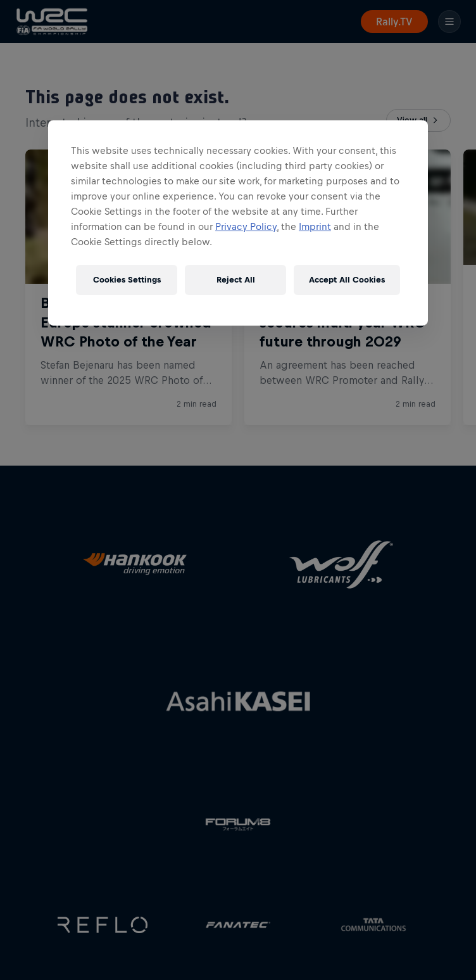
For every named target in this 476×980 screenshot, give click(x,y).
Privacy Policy (246, 226)
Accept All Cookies (347, 280)
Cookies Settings (127, 280)
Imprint (315, 226)
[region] (238, 223)
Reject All (236, 280)
